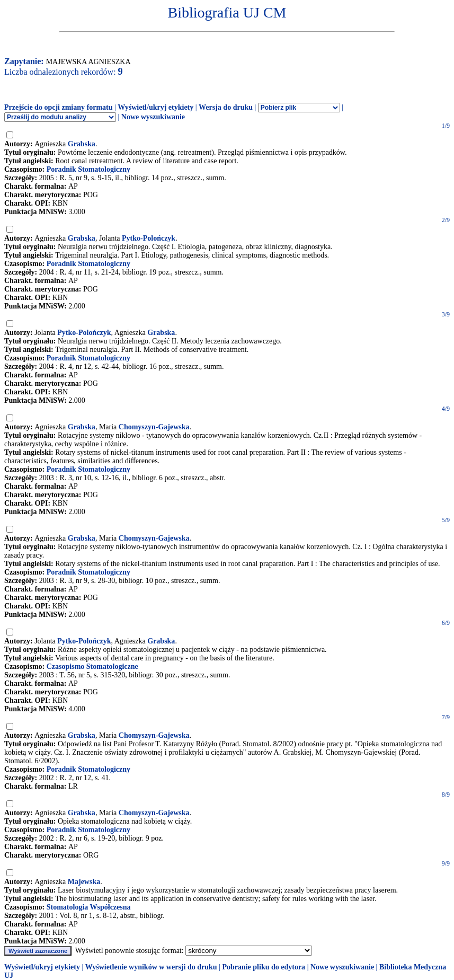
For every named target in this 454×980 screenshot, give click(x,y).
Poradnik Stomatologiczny (88, 169)
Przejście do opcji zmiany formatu (59, 107)
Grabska (82, 144)
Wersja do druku (226, 107)
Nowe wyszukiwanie (153, 117)
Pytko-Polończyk (149, 238)
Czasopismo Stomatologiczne (92, 666)
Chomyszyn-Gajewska (154, 427)
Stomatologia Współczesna (89, 907)
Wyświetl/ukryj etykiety (155, 107)
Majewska (84, 882)
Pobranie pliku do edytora (264, 967)
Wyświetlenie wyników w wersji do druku (151, 967)
